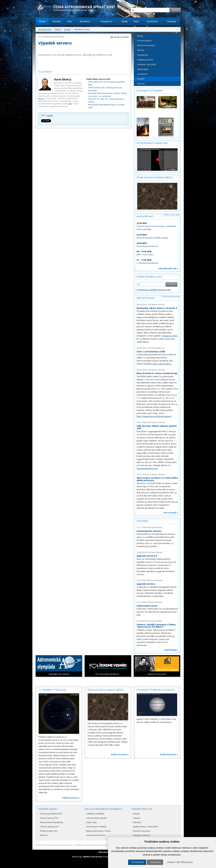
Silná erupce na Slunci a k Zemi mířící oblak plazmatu (157, 479)
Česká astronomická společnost (58, 845)
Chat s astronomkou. (162, 364)
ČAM (70, 104)
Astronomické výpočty (97, 818)
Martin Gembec (159, 305)
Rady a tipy (92, 822)
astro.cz (41, 98)
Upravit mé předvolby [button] (180, 862)
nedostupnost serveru (149, 531)
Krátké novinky (146, 298)
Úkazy (140, 36)
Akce (70, 21)
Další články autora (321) (98, 79)
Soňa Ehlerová (158, 348)
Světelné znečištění (147, 64)
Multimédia (143, 69)
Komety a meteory (141, 835)
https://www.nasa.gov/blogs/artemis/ (154, 416)
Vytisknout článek (121, 37)
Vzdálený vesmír (145, 60)
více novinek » (171, 513)
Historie (141, 84)
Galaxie (137, 818)
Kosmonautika (144, 41)
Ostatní (67, 29)
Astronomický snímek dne (152, 143)
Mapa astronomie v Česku (99, 831)
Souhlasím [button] (137, 862)
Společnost (152, 21)
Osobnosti (142, 74)
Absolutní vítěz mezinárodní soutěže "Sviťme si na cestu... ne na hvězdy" (108, 95)
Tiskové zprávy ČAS (49, 818)
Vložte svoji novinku (171, 296)
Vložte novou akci (172, 215)
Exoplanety (143, 55)
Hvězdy (141, 50)
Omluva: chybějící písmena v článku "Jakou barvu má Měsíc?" (156, 626)
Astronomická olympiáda (51, 822)
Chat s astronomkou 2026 (151, 351)
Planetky (137, 822)
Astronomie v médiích (96, 827)
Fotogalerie (106, 21)
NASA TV (44, 835)
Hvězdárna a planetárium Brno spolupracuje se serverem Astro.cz (105, 845)
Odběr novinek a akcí (149, 277)
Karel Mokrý (59, 37)
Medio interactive (93, 857)
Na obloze (85, 21)
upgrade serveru (146, 584)
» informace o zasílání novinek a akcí (154, 290)
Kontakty (172, 21)
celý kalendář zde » (168, 268)
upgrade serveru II (147, 556)
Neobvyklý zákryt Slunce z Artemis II (157, 308)
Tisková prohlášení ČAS (51, 814)
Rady (136, 21)
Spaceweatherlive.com (147, 468)
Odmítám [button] (155, 862)
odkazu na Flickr (170, 336)
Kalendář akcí (145, 216)
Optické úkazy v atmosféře (145, 827)
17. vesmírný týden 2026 (52, 690)
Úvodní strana (45, 29)
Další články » (171, 650)
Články (42, 21)
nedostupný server (147, 606)
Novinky (57, 21)
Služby (125, 21)
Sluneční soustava (146, 45)
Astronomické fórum (96, 835)
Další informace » (71, 798)
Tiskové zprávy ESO (49, 827)
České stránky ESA (49, 831)
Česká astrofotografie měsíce (155, 178)
